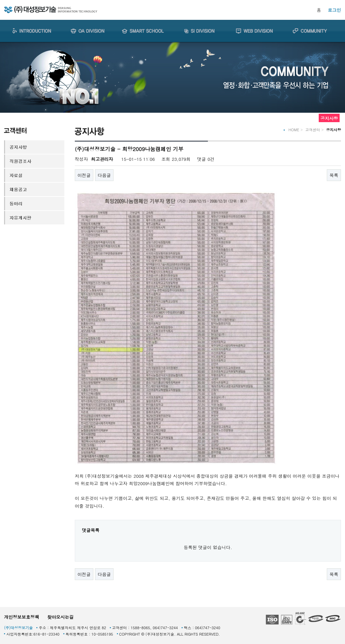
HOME (294, 130)
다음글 (104, 175)
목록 (334, 175)
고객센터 (313, 130)
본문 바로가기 (0, 0)
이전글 (84, 175)
